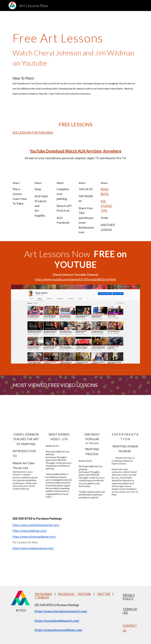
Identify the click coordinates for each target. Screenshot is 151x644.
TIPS (104, 211)
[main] (75, 62)
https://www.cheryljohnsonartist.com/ (36, 525)
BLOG (105, 194)
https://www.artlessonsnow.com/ (33, 548)
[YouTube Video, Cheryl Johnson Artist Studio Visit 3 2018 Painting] (92, 415)
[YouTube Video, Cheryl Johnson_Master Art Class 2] (125, 415)
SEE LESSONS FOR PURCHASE (33, 133)
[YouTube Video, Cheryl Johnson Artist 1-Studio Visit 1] (59, 415)
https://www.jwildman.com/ (30, 531)
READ (105, 189)
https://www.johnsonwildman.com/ (34, 537)
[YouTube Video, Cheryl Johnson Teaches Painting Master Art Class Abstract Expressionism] (26, 415)
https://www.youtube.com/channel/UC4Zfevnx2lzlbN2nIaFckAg (76, 279)
